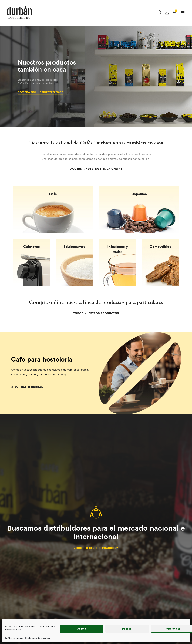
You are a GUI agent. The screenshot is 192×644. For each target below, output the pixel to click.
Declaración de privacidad (38, 638)
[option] (96, 77)
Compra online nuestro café (42, 92)
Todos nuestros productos (96, 314)
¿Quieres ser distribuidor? (96, 548)
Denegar (127, 628)
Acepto (82, 628)
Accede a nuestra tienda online (96, 169)
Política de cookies (14, 638)
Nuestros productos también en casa (48, 67)
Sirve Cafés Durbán (28, 387)
